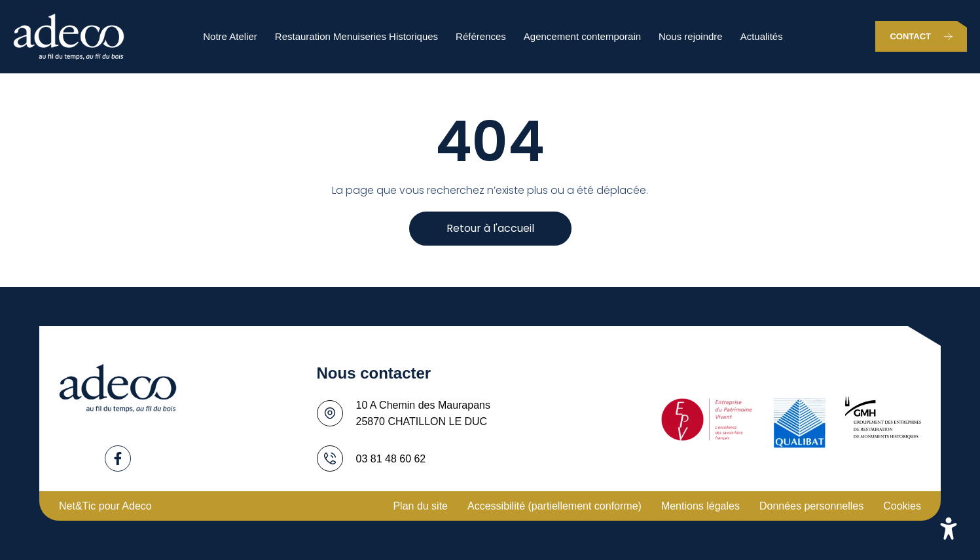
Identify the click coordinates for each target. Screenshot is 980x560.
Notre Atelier (230, 36)
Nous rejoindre (691, 36)
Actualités (762, 36)
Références (481, 36)
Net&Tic (77, 506)
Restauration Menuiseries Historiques (356, 36)
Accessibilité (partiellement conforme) (554, 506)
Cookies (902, 506)
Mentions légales (700, 506)
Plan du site (420, 506)
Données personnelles (811, 506)
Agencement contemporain (582, 36)
